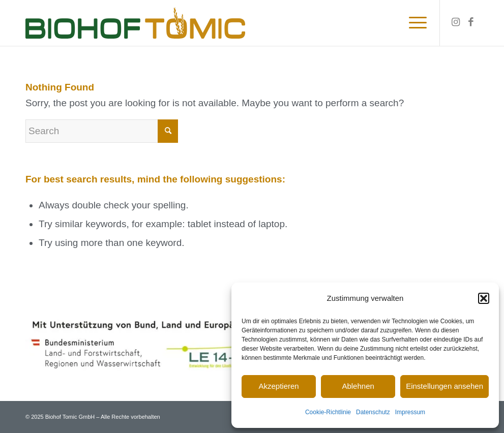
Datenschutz (373, 412)
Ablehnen (358, 386)
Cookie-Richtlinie (328, 412)
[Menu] (414, 23)
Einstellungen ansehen (444, 386)
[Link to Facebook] (471, 22)
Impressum (410, 412)
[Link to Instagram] (456, 22)
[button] (484, 298)
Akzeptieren (278, 386)
